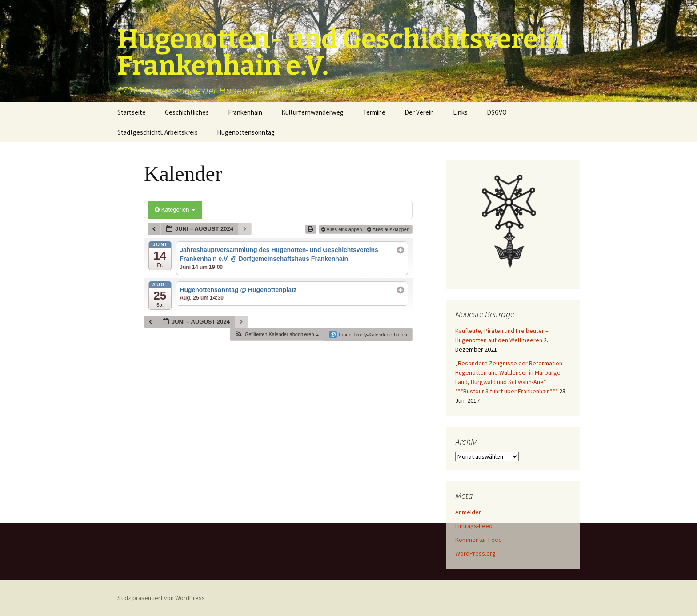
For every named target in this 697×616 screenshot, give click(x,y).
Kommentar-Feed (479, 540)
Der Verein (419, 112)
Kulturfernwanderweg (312, 112)
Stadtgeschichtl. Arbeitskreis (158, 132)
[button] (277, 334)
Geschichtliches (187, 112)
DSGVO (497, 112)
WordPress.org (475, 553)
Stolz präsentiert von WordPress (161, 598)
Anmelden (469, 512)
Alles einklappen (342, 229)
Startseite (132, 112)
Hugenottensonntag (246, 132)
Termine (374, 112)
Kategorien (175, 210)
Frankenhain (245, 112)
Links (460, 112)
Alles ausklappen (389, 229)
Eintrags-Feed (474, 526)
